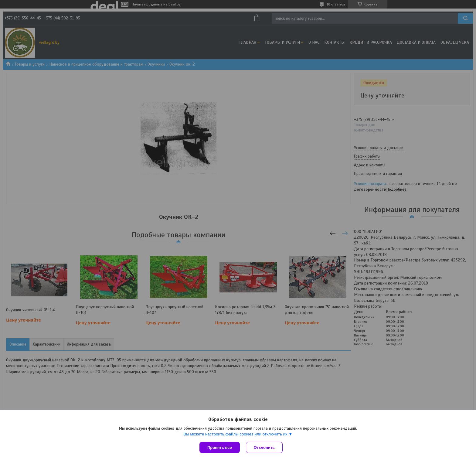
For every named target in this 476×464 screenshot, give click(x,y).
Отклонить (264, 447)
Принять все (220, 447)
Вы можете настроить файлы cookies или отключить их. (236, 434)
